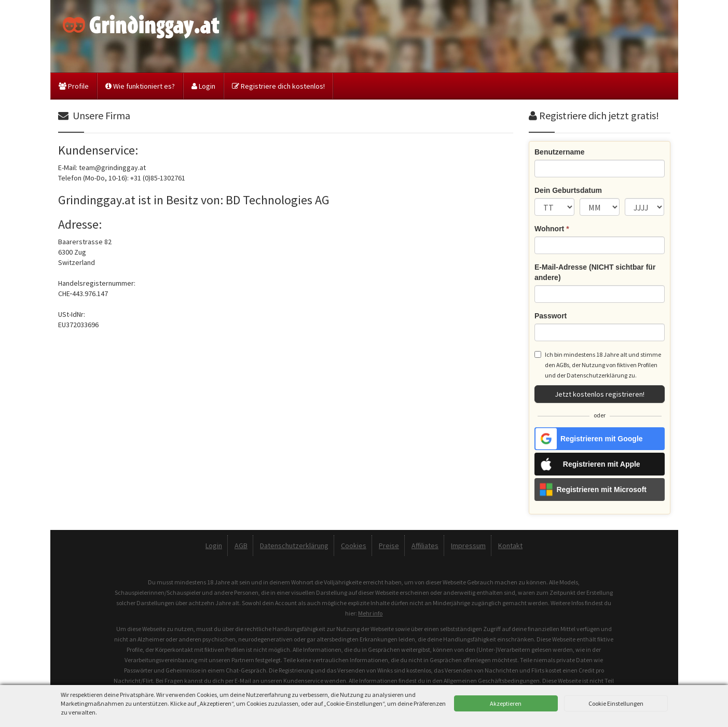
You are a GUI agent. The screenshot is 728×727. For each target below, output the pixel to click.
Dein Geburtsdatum (568, 190)
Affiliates (425, 546)
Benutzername (559, 152)
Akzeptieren (506, 703)
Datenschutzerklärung (597, 375)
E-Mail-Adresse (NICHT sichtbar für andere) (595, 272)
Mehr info (370, 613)
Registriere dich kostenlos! (278, 86)
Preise (389, 546)
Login (203, 86)
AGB (241, 546)
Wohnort (552, 229)
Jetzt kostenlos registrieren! (600, 394)
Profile (74, 86)
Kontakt (510, 546)
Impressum (468, 546)
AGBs (563, 365)
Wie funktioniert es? (140, 86)
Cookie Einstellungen (616, 703)
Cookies (354, 546)
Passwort (551, 316)
